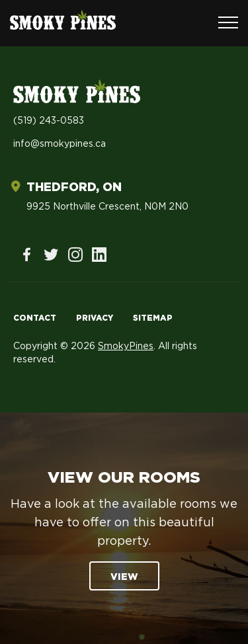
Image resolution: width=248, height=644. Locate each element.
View (124, 577)
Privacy (95, 318)
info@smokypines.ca (60, 144)
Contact (35, 318)
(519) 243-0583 (49, 121)
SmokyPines (126, 346)
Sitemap (153, 318)
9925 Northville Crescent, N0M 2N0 (107, 207)
